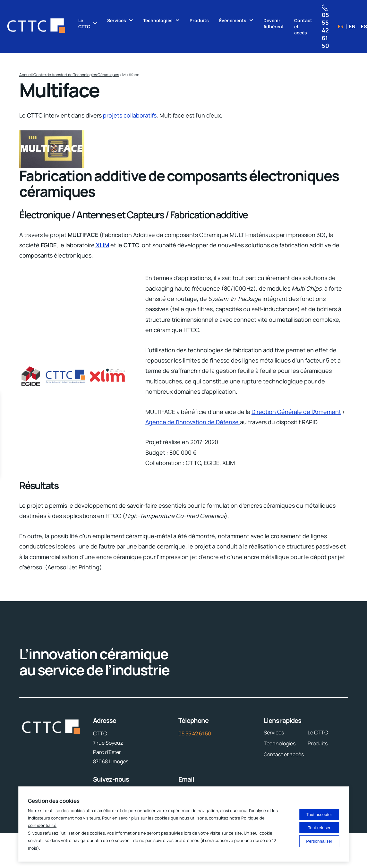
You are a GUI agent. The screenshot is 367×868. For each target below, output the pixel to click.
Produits (199, 20)
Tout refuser (319, 828)
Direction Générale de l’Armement (296, 412)
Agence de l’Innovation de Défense (193, 422)
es (364, 26)
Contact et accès (303, 26)
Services (117, 20)
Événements (233, 20)
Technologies (158, 20)
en (352, 26)
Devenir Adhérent (274, 23)
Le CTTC (84, 23)
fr (341, 26)
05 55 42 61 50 (195, 733)
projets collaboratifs (130, 115)
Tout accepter (319, 815)
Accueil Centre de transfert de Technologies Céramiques (69, 75)
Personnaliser (319, 841)
